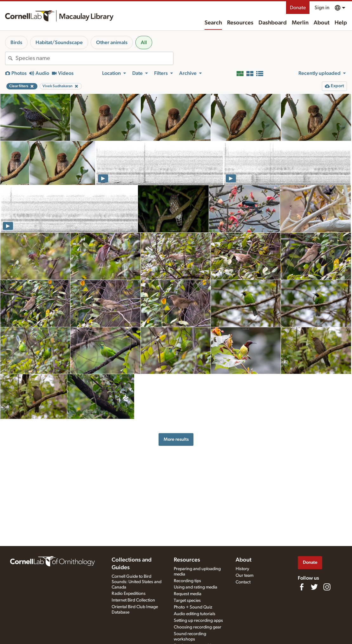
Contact (243, 582)
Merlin (300, 23)
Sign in (322, 8)
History (242, 569)
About (322, 23)
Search (213, 23)
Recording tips (187, 581)
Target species (187, 601)
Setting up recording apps (198, 621)
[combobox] (94, 58)
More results (176, 439)
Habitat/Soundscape (59, 42)
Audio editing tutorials (195, 614)
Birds (16, 42)
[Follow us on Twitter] (314, 587)
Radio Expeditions (129, 594)
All (144, 42)
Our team (244, 576)
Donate (298, 8)
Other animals (112, 42)
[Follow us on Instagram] (327, 587)
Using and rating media (196, 587)
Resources (240, 23)
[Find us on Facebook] (302, 587)
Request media (188, 594)
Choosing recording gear (198, 627)
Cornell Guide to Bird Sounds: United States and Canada (137, 582)
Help (341, 23)
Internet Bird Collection (133, 600)
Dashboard (273, 23)
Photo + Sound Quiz (193, 607)
